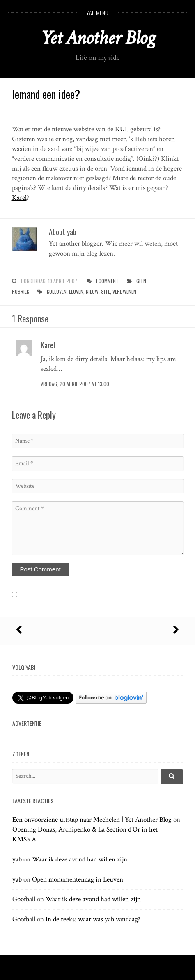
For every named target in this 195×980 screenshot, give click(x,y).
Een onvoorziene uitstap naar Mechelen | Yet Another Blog (92, 820)
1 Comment (107, 281)
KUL (122, 129)
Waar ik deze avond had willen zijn (80, 859)
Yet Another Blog (97, 38)
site (106, 291)
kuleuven (57, 291)
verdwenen (124, 291)
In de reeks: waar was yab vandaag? (93, 919)
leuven (76, 291)
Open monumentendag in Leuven (78, 879)
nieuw (92, 291)
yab (17, 859)
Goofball (24, 899)
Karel (19, 198)
